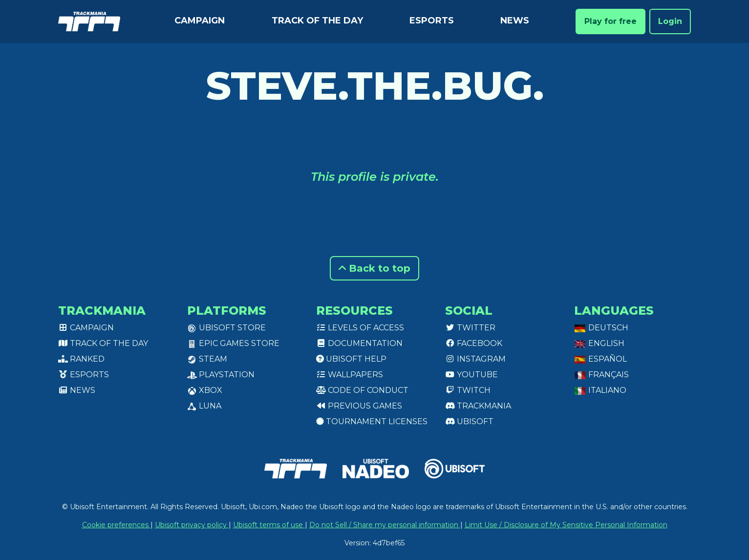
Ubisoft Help (351, 359)
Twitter (470, 328)
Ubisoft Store (226, 328)
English (599, 343)
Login (670, 21)
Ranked (81, 359)
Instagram (475, 359)
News (515, 21)
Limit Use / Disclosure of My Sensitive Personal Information (566, 525)
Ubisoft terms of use (269, 525)
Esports (432, 21)
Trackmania (478, 406)
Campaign (200, 21)
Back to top (374, 268)
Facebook (474, 343)
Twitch (468, 390)
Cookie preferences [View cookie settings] (116, 525)
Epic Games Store (233, 343)
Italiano (600, 390)
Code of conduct (362, 390)
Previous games (359, 406)
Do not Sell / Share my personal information (385, 525)
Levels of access (360, 328)
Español (600, 359)
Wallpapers (350, 375)
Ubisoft (469, 421)
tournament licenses (372, 421)
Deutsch (601, 328)
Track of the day (317, 21)
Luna (204, 406)
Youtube (471, 375)
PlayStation (221, 375)
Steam (207, 359)
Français (601, 375)
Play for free (610, 21)
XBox (205, 390)
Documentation (359, 343)
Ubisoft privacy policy (192, 525)
